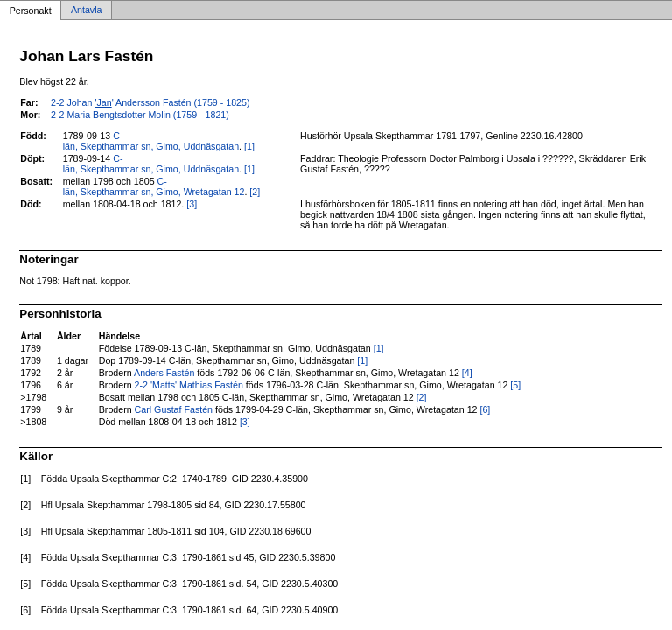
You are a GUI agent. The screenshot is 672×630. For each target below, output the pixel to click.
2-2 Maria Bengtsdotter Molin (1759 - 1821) (140, 115)
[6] (485, 409)
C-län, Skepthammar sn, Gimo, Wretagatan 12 (154, 186)
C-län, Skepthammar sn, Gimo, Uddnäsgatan (151, 141)
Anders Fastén (164, 373)
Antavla (87, 10)
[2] (255, 192)
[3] (192, 204)
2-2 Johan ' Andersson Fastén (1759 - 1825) (150, 102)
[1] (249, 146)
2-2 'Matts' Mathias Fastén (189, 385)
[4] (467, 373)
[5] (515, 385)
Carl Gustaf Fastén (174, 409)
